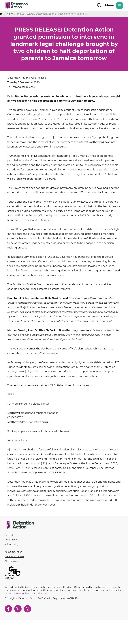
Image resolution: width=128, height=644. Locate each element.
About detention (13, 552)
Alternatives (11, 561)
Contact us (10, 535)
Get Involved (11, 540)
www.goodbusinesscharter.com (30, 593)
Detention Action (16, 7)
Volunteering (12, 544)
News (10, 14)
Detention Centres (14, 556)
